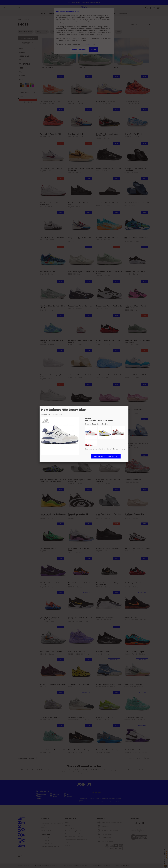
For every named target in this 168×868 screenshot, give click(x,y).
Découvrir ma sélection (105, 456)
